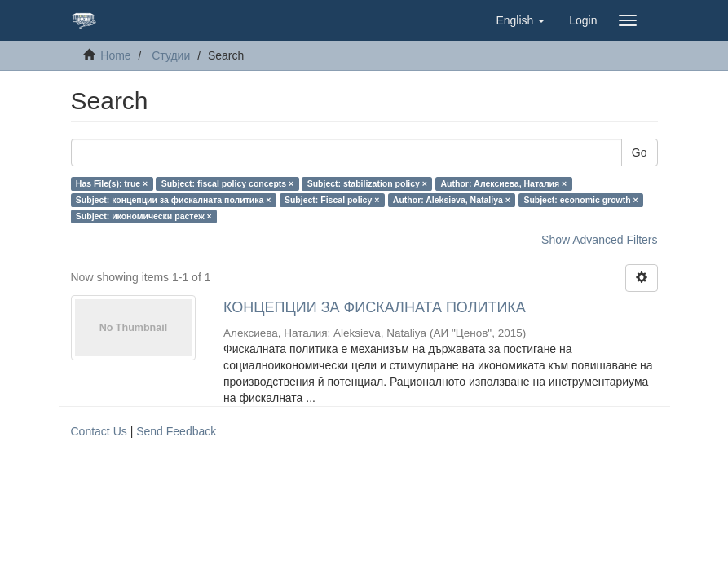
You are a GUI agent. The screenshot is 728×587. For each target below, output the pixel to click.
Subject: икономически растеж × (144, 216)
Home (115, 55)
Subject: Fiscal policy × (332, 200)
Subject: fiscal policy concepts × (228, 183)
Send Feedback (176, 431)
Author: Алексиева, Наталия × (504, 183)
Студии (171, 55)
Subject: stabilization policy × (367, 183)
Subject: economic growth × (580, 200)
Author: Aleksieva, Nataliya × (452, 200)
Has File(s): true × (112, 183)
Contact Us (99, 431)
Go (640, 152)
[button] (520, 20)
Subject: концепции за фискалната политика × (174, 200)
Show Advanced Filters (599, 240)
